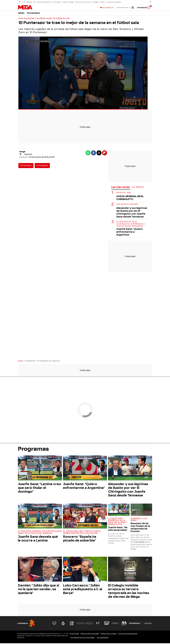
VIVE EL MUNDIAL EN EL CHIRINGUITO (130, 199)
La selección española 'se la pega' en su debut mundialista (118, 522)
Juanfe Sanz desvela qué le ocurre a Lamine (38, 539)
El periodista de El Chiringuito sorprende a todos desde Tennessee (131, 225)
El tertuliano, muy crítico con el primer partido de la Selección (82, 533)
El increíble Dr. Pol (29, 2)
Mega (20, 362)
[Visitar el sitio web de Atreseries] (98, 624)
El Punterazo (26, 166)
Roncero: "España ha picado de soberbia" (80, 539)
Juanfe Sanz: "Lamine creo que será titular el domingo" (39, 489)
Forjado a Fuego (67, 2)
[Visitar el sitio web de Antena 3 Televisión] (54, 624)
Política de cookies (109, 634)
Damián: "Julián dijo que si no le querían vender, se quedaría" (39, 590)
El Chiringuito (56, 2)
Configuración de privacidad (82, 638)
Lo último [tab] (138, 188)
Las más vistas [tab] (121, 188)
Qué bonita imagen (127, 205)
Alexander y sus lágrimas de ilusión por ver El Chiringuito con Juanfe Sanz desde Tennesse (132, 213)
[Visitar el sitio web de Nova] (80, 624)
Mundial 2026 (124, 194)
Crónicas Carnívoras (81, 2)
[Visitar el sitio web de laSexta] (63, 624)
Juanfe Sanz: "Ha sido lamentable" (118, 529)
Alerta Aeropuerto (43, 2)
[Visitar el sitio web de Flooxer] (148, 624)
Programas (33, 14)
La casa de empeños (112, 2)
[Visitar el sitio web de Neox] (72, 624)
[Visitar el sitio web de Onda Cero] (107, 624)
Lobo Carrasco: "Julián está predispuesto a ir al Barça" (82, 590)
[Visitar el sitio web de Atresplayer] (136, 624)
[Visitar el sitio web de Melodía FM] (124, 624)
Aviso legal (74, 634)
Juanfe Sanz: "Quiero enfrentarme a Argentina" (130, 233)
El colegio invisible (97, 2)
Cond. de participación (128, 634)
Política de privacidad (90, 634)
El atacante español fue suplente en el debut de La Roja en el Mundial (40, 533)
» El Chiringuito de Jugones (48, 362)
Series (21, 14)
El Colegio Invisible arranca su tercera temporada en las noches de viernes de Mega (129, 592)
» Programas (29, 362)
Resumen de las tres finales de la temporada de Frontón (140, 528)
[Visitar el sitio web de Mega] (89, 624)
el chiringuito (42, 166)
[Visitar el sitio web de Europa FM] (115, 624)
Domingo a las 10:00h (139, 520)
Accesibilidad (103, 638)
